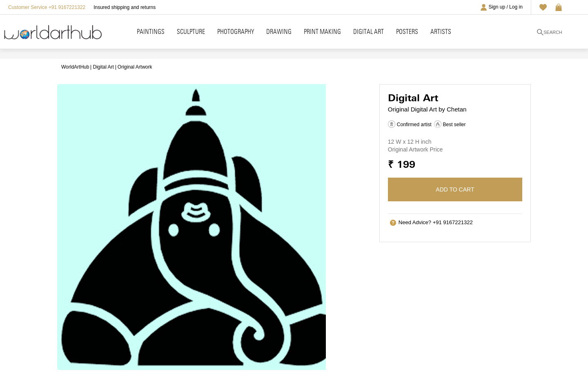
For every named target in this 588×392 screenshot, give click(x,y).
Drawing (279, 32)
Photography (236, 32)
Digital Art (369, 32)
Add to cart (455, 189)
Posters (407, 32)
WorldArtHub (75, 67)
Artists (441, 32)
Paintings (151, 32)
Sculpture (191, 32)
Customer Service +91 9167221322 (47, 7)
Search (550, 32)
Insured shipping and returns (125, 7)
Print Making (322, 32)
